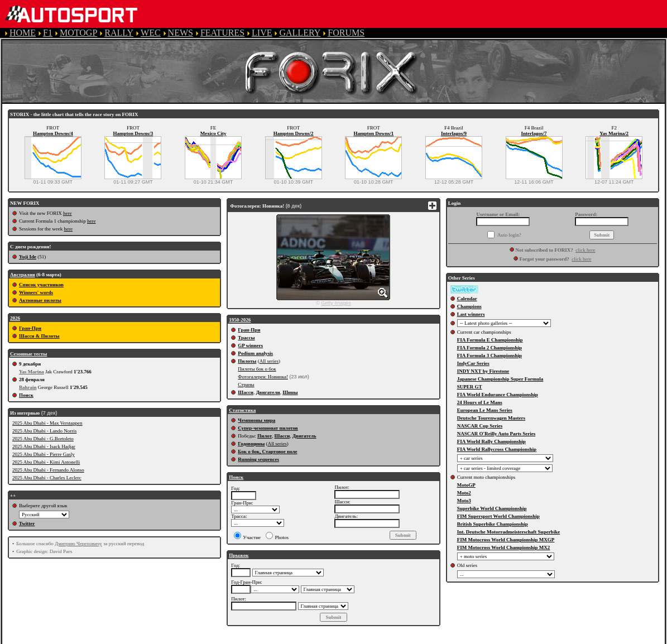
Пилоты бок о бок (257, 369)
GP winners (250, 345)
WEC (151, 33)
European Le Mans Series (485, 410)
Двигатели (268, 392)
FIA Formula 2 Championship (490, 348)
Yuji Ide (28, 257)
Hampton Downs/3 (133, 133)
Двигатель (304, 436)
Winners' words (36, 292)
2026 (15, 318)
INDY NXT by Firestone (483, 371)
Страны (246, 385)
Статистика (242, 410)
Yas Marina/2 (614, 133)
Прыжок (239, 555)
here (68, 213)
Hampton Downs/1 (373, 133)
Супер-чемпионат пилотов (268, 428)
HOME (23, 33)
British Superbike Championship (493, 524)
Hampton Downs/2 (294, 133)
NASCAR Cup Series (480, 426)
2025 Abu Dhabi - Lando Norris (44, 431)
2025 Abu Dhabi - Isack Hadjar (44, 446)
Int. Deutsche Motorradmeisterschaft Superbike (508, 532)
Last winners (471, 314)
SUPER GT (470, 387)
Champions (469, 306)
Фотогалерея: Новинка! (263, 377)
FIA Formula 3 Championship (490, 355)
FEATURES (222, 33)
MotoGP (466, 485)
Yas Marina (32, 372)
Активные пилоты (40, 300)
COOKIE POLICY (396, 639)
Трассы (246, 338)
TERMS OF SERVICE (235, 639)
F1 (48, 33)
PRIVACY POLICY (319, 639)
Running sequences (258, 459)
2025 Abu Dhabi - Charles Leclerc (47, 478)
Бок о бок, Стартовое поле (267, 451)
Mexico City (213, 133)
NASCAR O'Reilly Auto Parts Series (496, 434)
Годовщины (251, 444)
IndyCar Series (473, 363)
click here (585, 250)
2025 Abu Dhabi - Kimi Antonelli (46, 462)
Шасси (246, 392)
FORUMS (346, 33)
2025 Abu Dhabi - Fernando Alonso (48, 470)
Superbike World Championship (492, 508)
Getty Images (336, 303)
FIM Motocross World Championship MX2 (504, 547)
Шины (290, 392)
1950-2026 (240, 320)
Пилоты (247, 361)
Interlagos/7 (534, 133)
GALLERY (300, 33)
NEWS (181, 33)
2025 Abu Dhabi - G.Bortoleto (43, 439)
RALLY (119, 33)
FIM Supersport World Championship (498, 516)
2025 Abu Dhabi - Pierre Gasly (44, 454)
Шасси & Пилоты (39, 336)
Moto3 (464, 501)
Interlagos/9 (454, 133)
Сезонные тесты (28, 354)
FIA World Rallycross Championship (497, 449)
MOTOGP (78, 33)
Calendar (467, 299)
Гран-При (30, 328)
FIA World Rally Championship (491, 441)
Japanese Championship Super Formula (500, 379)
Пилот (265, 436)
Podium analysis (255, 353)
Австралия (23, 275)
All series (269, 361)
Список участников (41, 285)
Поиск (26, 395)
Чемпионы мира (256, 420)
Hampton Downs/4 (53, 133)
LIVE (262, 33)
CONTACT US (466, 639)
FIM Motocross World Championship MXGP (506, 540)
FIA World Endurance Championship (498, 395)
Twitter (27, 523)
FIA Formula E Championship (490, 340)
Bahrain (28, 387)
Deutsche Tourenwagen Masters (491, 418)
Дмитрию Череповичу (78, 544)
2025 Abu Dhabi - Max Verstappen (47, 423)
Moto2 (464, 493)
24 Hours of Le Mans (480, 402)
